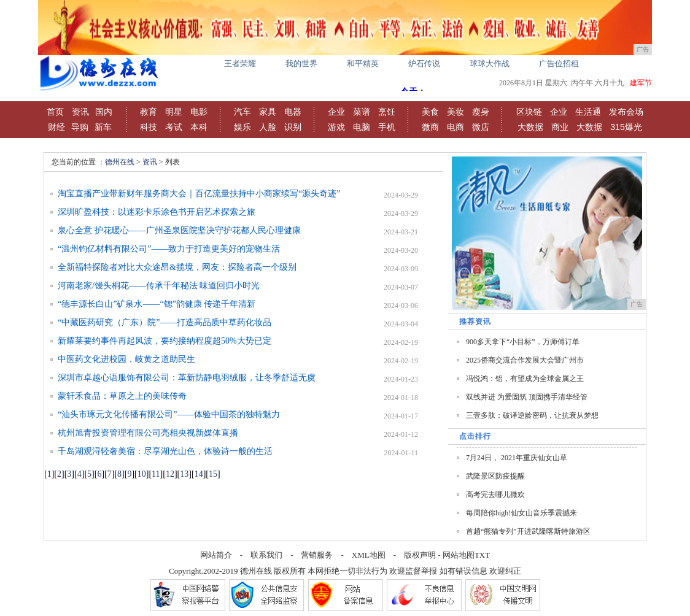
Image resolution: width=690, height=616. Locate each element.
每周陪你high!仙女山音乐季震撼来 (521, 513)
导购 (80, 127)
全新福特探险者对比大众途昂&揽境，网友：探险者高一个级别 (177, 267)
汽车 (242, 112)
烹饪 (387, 112)
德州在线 (120, 162)
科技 (149, 127)
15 (213, 474)
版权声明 (420, 555)
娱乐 (242, 127)
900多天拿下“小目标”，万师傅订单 (523, 342)
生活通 (588, 112)
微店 (481, 127)
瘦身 (481, 112)
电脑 (362, 127)
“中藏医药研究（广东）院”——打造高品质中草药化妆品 (165, 322)
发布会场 (626, 112)
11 (156, 474)
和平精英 (363, 64)
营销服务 (317, 555)
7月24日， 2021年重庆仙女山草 (517, 458)
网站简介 (216, 555)
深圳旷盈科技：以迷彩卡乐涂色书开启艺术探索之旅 (157, 212)
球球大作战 (490, 64)
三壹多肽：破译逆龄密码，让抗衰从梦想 (532, 415)
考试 (174, 127)
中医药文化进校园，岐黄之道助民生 (126, 359)
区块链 (529, 112)
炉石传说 (424, 64)
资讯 (80, 112)
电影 (199, 112)
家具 (268, 112)
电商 (455, 127)
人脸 (268, 127)
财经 (56, 127)
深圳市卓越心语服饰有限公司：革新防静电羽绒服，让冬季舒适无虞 (187, 378)
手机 (387, 127)
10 (142, 474)
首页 (55, 112)
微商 (430, 127)
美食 (430, 112)
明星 (174, 112)
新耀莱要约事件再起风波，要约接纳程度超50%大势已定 (165, 341)
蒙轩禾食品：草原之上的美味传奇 (122, 396)
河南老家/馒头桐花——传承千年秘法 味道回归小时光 (159, 286)
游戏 (336, 127)
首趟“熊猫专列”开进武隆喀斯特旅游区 (528, 531)
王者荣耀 (240, 64)
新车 (103, 127)
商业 (560, 127)
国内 (104, 112)
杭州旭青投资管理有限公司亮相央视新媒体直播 (148, 433)
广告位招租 (559, 64)
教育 (149, 112)
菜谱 (362, 112)
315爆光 (626, 127)
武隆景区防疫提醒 (495, 476)
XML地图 (369, 555)
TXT (482, 555)
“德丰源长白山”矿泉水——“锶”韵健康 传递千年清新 (157, 304)
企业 (336, 112)
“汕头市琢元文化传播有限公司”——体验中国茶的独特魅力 (169, 414)
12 (170, 474)
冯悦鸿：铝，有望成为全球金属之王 (525, 379)
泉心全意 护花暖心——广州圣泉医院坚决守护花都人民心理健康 (179, 230)
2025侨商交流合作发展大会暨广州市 (525, 360)
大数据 (530, 127)
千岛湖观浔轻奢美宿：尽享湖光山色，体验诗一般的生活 (165, 451)
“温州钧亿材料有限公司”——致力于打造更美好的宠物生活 (169, 249)
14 (199, 474)
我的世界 (301, 64)
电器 (293, 112)
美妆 (455, 112)
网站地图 (459, 555)
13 (184, 474)
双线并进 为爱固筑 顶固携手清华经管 (527, 397)
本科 (199, 127)
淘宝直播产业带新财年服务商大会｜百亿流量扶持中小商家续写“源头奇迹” (199, 194)
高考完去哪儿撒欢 (495, 495)
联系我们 (266, 555)
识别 (293, 127)
